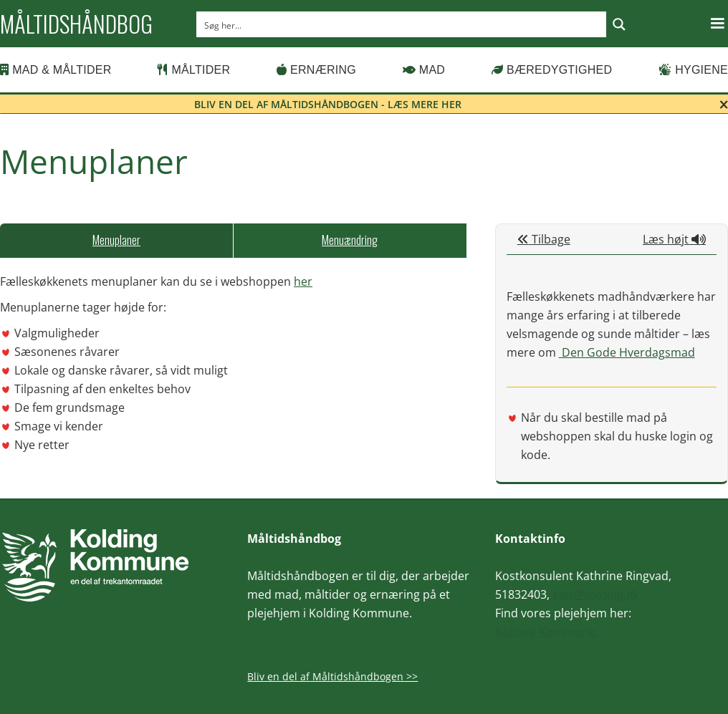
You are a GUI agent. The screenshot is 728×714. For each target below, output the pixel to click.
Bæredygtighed (552, 70)
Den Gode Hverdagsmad (627, 352)
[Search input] (402, 24)
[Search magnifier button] (619, 24)
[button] (717, 24)
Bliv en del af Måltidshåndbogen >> (332, 676)
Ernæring (316, 70)
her (303, 281)
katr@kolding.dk (596, 594)
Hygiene (693, 70)
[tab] (116, 241)
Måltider (194, 70)
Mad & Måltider (56, 70)
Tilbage (544, 239)
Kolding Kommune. (547, 632)
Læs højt (674, 239)
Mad (424, 70)
